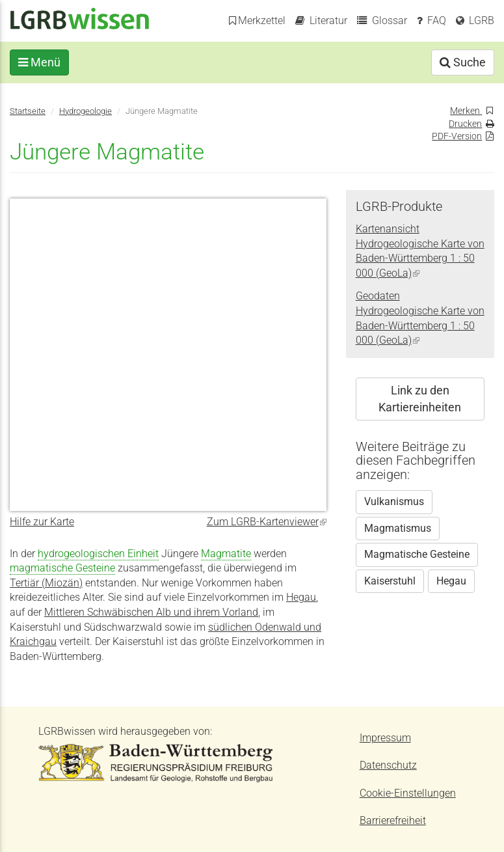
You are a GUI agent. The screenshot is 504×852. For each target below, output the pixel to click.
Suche (463, 62)
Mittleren (66, 612)
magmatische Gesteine (62, 568)
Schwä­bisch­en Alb (129, 612)
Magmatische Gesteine (417, 555)
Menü (39, 62)
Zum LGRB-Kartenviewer (267, 522)
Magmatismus (398, 529)
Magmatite (226, 554)
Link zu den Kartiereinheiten (420, 399)
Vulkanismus (394, 502)
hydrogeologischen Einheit (98, 554)
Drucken (465, 124)
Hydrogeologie (86, 111)
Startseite (28, 111)
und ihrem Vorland (215, 612)
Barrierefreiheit (393, 821)
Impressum (385, 738)
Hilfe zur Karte (42, 522)
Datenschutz (388, 765)
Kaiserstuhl (390, 581)
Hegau (301, 598)
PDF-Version (457, 136)
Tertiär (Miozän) (46, 583)
